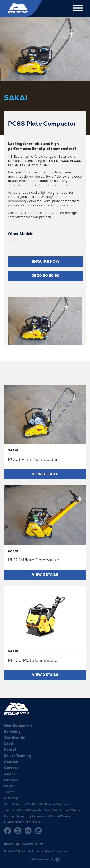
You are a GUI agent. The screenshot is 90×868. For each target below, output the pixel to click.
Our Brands (14, 738)
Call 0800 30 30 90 (22, 822)
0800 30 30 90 (46, 276)
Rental (10, 750)
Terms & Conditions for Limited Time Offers (42, 810)
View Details (45, 474)
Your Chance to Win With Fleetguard (36, 804)
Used (9, 744)
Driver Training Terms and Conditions (37, 816)
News (9, 786)
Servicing (12, 732)
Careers (11, 768)
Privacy (11, 798)
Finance (11, 780)
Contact (11, 762)
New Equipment (18, 726)
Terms (9, 792)
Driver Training (17, 756)
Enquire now (46, 261)
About (10, 774)
